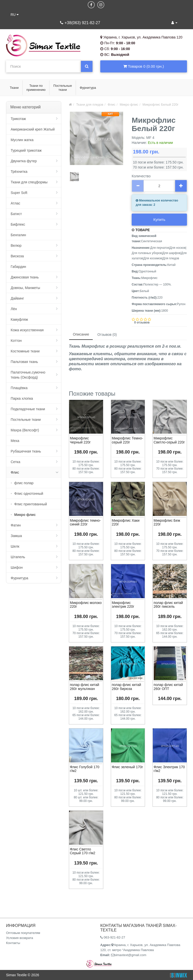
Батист (16, 214)
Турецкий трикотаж (26, 150)
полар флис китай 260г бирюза (127, 687)
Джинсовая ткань (25, 277)
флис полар (24, 483)
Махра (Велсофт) (25, 430)
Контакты (13, 943)
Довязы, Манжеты (26, 288)
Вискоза (17, 256)
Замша (16, 536)
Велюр (16, 246)
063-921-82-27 (113, 937)
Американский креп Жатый (33, 129)
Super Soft (19, 193)
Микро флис (25, 515)
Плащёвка (19, 388)
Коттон (16, 341)
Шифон (17, 567)
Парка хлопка (22, 398)
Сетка (16, 462)
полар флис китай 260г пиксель (168, 605)
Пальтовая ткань (24, 362)
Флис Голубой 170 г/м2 (85, 769)
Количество (141, 176)
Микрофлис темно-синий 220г (85, 522)
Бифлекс (18, 224)
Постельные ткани (26, 420)
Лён (14, 309)
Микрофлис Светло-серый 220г (169, 440)
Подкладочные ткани (28, 409)
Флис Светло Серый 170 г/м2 (83, 851)
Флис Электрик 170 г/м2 (169, 769)
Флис (15, 472)
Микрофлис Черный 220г (80, 440)
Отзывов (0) (107, 335)
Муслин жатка (22, 140)
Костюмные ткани (25, 351)
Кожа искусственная (27, 330)
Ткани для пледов (90, 105)
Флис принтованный (31, 504)
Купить (159, 219)
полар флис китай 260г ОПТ (168, 687)
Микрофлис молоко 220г (86, 605)
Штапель (18, 557)
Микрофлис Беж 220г (167, 522)
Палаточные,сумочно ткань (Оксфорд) (28, 375)
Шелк (15, 546)
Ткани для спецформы (29, 182)
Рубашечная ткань (26, 451)
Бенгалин (18, 235)
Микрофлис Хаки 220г (126, 522)
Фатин (16, 525)
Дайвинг (17, 298)
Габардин (18, 267)
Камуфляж (19, 319)
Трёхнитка (19, 172)
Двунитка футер (24, 161)
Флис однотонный (29, 494)
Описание (81, 334)
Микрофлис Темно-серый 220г (128, 440)
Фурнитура (20, 578)
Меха (15, 441)
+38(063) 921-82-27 (80, 23)
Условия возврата (20, 938)
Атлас (16, 203)
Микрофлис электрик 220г (123, 605)
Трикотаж (18, 119)
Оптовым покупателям (23, 933)
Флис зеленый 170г (128, 767)
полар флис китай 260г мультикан (85, 687)
